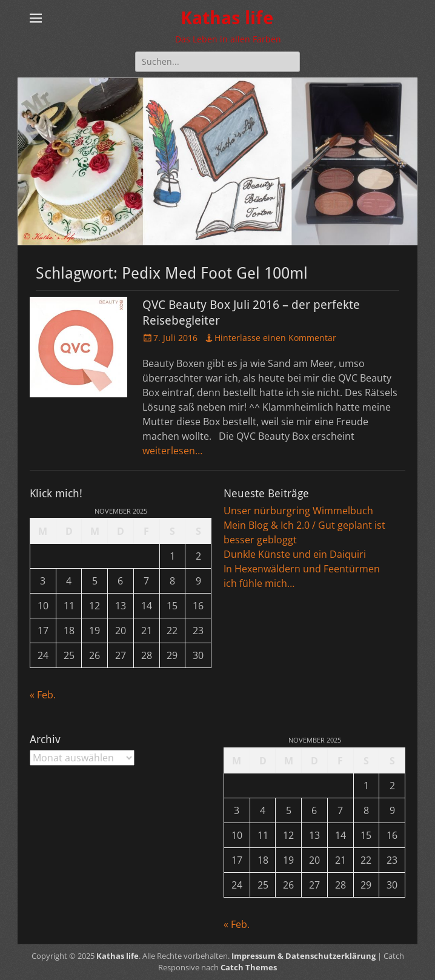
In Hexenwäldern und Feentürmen (302, 569)
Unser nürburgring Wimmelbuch (298, 511)
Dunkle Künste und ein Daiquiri (295, 554)
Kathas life (227, 18)
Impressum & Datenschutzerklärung (304, 956)
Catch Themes (249, 967)
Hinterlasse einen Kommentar (275, 338)
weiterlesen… (172, 451)
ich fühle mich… (259, 583)
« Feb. (43, 695)
